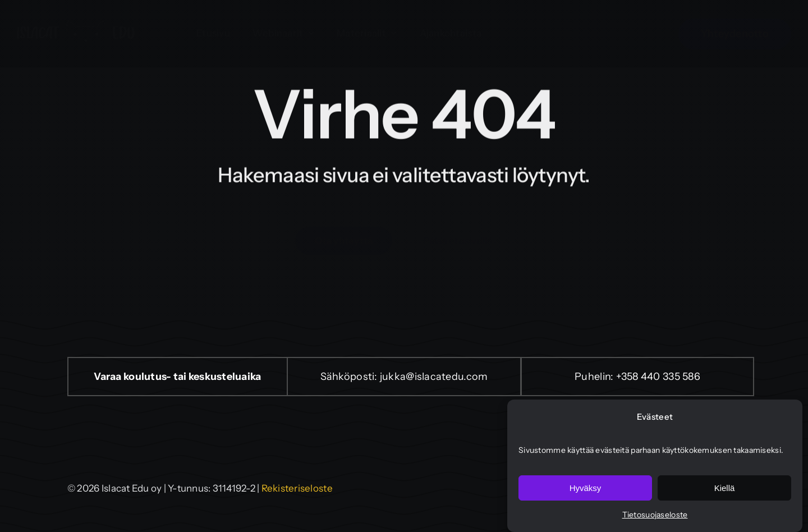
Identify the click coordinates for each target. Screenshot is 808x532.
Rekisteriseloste (297, 488)
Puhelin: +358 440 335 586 (637, 377)
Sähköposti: (350, 377)
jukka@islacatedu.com (434, 377)
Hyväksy (586, 488)
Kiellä (725, 488)
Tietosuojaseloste (655, 515)
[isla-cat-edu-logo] (76, 26)
